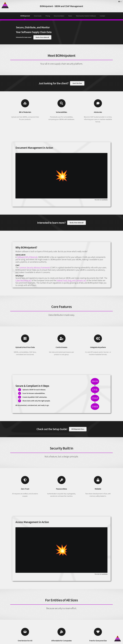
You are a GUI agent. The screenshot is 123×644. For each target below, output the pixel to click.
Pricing (48, 16)
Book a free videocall (42, 37)
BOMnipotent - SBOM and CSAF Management (61, 6)
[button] (120, 2)
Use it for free (77, 83)
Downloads (38, 16)
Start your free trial (83, 630)
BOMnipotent (25, 16)
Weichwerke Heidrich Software (86, 16)
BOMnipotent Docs (78, 394)
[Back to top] (118, 638)
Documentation (59, 16)
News (70, 16)
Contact (102, 16)
